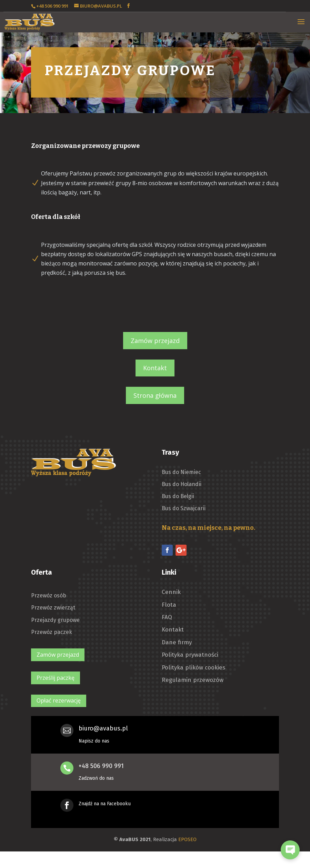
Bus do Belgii (178, 496)
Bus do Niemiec (181, 472)
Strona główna (155, 395)
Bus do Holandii (182, 484)
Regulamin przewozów (193, 680)
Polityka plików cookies (193, 668)
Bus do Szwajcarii (184, 508)
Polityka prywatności (190, 655)
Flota (169, 605)
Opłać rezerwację (59, 700)
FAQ (167, 617)
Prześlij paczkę (56, 678)
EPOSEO (187, 839)
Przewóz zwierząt (53, 608)
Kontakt (155, 368)
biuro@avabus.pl (103, 728)
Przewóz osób (49, 596)
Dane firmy (177, 643)
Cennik (171, 592)
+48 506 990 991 (101, 766)
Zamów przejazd (155, 341)
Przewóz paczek (52, 632)
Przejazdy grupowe (55, 620)
